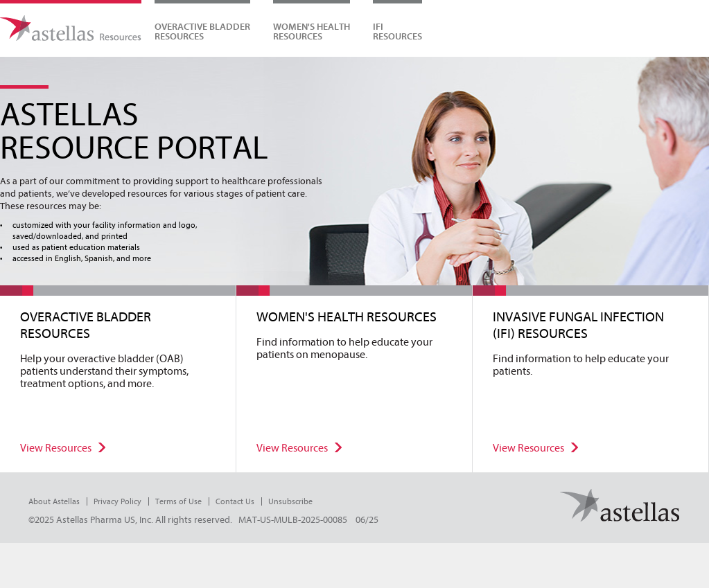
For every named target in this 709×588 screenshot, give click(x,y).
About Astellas (54, 501)
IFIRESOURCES (397, 31)
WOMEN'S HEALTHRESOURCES (312, 31)
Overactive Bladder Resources (202, 31)
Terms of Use (178, 501)
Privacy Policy (117, 501)
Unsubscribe (290, 501)
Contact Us (235, 501)
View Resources (56, 448)
